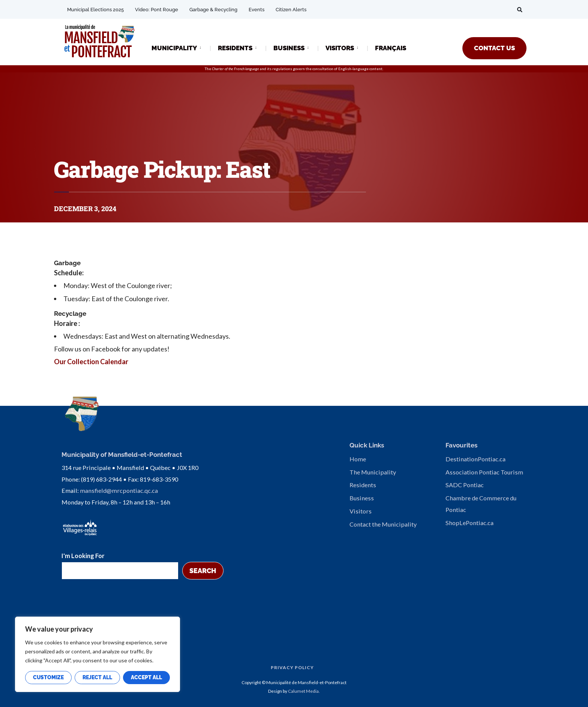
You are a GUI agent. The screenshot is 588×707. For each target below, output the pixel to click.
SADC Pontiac (465, 485)
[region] (97, 654)
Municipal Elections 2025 (95, 10)
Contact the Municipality (383, 524)
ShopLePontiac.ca (469, 523)
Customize (48, 677)
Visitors (361, 511)
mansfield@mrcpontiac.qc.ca (119, 490)
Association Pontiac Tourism (484, 472)
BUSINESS (289, 48)
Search (203, 571)
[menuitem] (181, 48)
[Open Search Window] (520, 10)
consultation (323, 69)
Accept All (146, 677)
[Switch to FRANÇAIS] (391, 49)
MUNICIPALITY (174, 48)
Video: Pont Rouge (157, 10)
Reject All (97, 677)
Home (358, 459)
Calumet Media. (304, 691)
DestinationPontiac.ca (475, 459)
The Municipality (373, 472)
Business (362, 498)
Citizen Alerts (291, 10)
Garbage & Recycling (213, 10)
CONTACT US (494, 48)
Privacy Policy (292, 667)
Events (256, 10)
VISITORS (340, 48)
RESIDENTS (235, 48)
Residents (363, 485)
